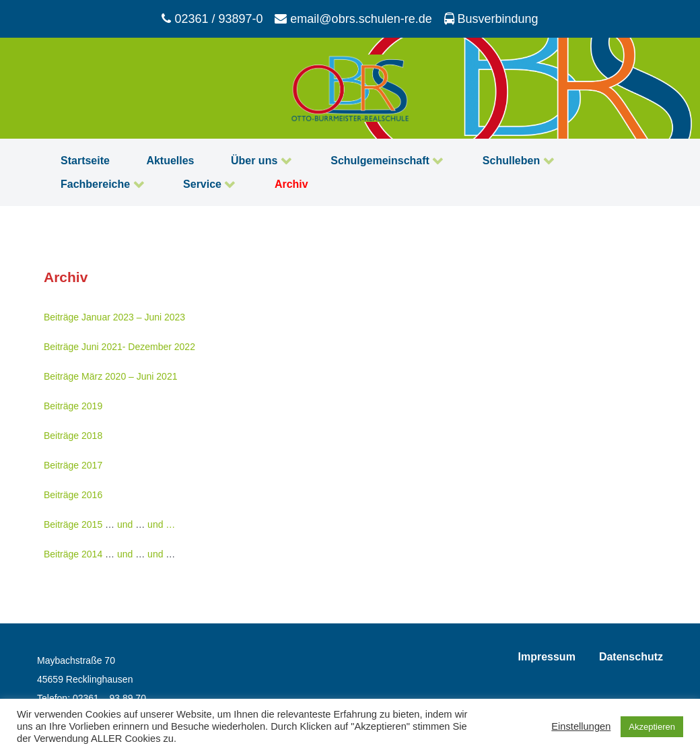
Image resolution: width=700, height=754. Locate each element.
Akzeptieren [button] (652, 727)
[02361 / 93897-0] (214, 19)
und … (161, 524)
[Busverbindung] (491, 19)
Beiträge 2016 (73, 495)
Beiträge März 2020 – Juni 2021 (110, 376)
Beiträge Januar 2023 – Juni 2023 (114, 317)
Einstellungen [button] (581, 726)
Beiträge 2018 (73, 436)
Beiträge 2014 (73, 554)
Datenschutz (631, 657)
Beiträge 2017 (73, 465)
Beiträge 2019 (73, 406)
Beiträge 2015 (73, 524)
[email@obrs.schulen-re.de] (355, 19)
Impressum (547, 657)
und (125, 524)
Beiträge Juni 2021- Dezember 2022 (119, 347)
